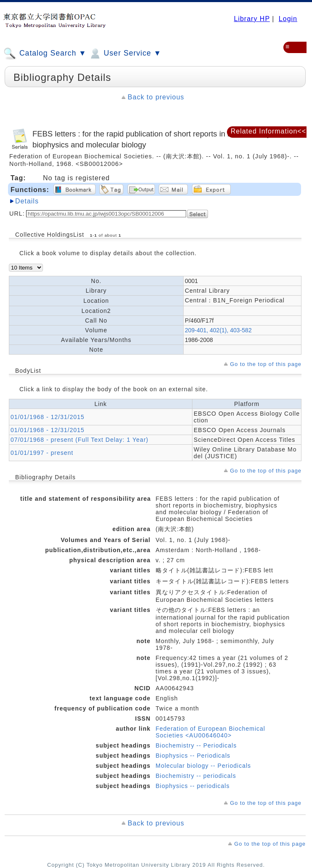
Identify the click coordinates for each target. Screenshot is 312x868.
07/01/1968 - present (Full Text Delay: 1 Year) (79, 440)
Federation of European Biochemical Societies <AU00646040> (211, 732)
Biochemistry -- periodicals (196, 776)
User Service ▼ (125, 53)
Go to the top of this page (266, 364)
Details (27, 201)
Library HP (252, 19)
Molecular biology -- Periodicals (204, 766)
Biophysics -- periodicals (193, 786)
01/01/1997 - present (42, 453)
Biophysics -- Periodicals (193, 756)
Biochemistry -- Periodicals (196, 745)
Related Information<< (268, 131)
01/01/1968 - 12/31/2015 (48, 417)
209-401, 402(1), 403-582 (218, 330)
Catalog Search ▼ (45, 53)
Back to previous (156, 97)
